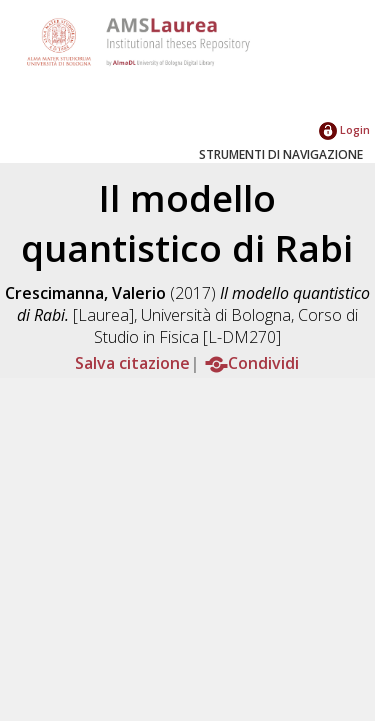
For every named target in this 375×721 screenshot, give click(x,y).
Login (344, 129)
